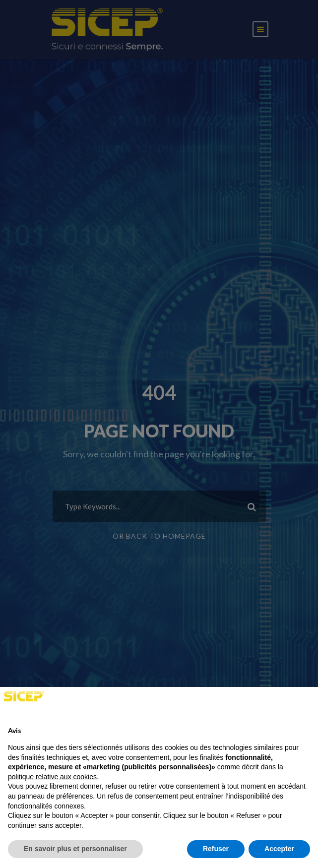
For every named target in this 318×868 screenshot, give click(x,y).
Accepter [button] (279, 849)
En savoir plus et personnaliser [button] (75, 849)
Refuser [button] (216, 849)
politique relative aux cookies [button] (52, 777)
